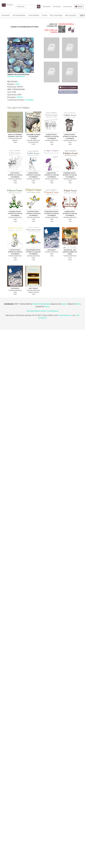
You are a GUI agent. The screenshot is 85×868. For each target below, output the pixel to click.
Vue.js (47, 307)
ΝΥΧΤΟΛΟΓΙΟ (52, 250)
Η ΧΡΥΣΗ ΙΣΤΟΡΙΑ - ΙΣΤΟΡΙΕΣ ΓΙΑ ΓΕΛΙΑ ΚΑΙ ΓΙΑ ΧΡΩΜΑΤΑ (15, 252)
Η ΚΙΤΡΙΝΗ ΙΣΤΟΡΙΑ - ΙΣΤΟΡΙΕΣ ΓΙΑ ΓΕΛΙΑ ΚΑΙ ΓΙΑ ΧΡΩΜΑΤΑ (33, 214)
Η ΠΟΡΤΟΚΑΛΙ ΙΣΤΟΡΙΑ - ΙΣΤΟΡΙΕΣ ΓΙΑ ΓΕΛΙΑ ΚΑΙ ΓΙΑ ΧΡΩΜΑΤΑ (52, 214)
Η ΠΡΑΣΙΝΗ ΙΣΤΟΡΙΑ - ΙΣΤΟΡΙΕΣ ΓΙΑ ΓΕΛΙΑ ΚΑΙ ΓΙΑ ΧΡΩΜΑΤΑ (15, 214)
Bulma (78, 304)
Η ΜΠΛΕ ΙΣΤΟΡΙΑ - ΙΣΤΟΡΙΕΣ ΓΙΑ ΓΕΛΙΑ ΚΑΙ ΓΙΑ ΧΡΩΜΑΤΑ (33, 175)
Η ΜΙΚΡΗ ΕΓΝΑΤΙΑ (33, 292)
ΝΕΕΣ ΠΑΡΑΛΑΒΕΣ (56, 15)
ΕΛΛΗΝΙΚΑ (29, 100)
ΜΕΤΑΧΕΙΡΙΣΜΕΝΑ (19, 15)
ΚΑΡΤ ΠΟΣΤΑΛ (33, 288)
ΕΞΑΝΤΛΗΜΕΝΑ (34, 15)
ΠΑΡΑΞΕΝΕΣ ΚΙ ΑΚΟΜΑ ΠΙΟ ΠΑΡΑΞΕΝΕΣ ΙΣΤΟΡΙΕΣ (33, 137)
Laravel (64, 304)
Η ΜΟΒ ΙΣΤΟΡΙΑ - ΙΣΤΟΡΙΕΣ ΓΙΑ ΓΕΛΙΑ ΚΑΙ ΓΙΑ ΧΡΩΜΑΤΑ (52, 175)
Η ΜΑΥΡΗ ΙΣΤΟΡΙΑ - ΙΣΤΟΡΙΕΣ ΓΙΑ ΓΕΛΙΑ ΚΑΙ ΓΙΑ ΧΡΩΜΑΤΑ (70, 137)
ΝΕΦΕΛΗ (15, 141)
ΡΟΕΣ (18, 84)
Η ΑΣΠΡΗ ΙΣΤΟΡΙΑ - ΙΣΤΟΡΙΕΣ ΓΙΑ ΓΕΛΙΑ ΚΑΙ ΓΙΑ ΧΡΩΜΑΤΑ (52, 137)
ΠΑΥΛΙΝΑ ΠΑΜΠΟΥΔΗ (16, 77)
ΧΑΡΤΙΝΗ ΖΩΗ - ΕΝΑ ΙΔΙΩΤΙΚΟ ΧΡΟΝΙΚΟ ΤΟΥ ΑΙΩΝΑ (70, 252)
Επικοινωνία (67, 7)
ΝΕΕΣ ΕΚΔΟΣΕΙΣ (71, 15)
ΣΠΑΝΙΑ (45, 15)
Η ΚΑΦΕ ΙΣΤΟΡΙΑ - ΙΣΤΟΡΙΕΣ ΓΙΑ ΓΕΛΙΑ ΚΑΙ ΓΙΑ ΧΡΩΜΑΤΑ (70, 214)
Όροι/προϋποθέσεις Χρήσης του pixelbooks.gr (42, 311)
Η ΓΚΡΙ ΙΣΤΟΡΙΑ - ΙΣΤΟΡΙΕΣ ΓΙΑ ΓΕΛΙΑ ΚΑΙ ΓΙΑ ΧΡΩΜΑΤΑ (15, 175)
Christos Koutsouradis (41, 304)
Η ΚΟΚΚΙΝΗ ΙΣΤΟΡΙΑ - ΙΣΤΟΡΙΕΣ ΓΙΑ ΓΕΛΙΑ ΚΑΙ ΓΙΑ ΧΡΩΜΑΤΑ (70, 175)
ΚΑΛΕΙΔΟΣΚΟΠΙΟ (33, 142)
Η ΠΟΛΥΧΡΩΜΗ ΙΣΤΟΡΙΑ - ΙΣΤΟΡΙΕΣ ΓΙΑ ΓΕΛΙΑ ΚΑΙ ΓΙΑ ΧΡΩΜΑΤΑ (33, 252)
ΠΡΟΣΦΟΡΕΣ (6, 15)
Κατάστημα (57, 7)
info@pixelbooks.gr (65, 315)
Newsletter (47, 7)
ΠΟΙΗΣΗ (20, 97)
